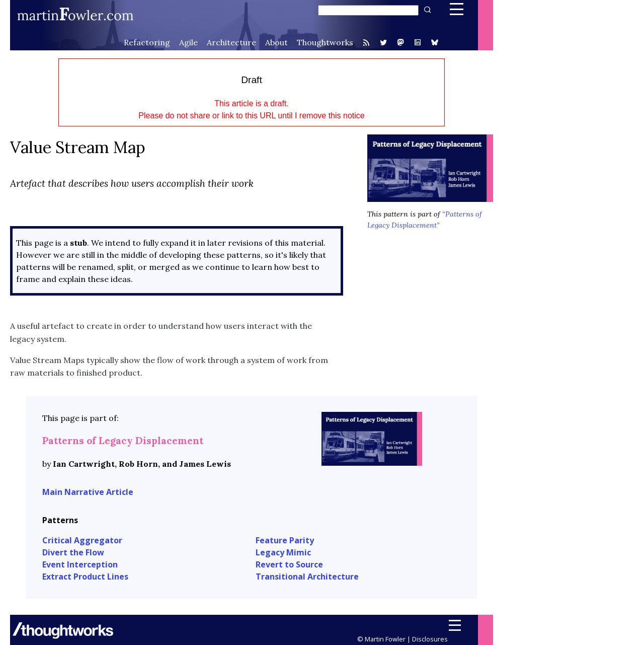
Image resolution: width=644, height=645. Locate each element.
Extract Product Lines (85, 577)
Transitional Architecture (307, 577)
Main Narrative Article (88, 492)
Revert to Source (289, 564)
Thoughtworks (325, 42)
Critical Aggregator (82, 540)
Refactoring (147, 42)
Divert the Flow (73, 552)
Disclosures (430, 639)
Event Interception (80, 564)
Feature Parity (285, 540)
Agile (188, 42)
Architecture (231, 42)
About (276, 42)
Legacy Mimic (283, 552)
